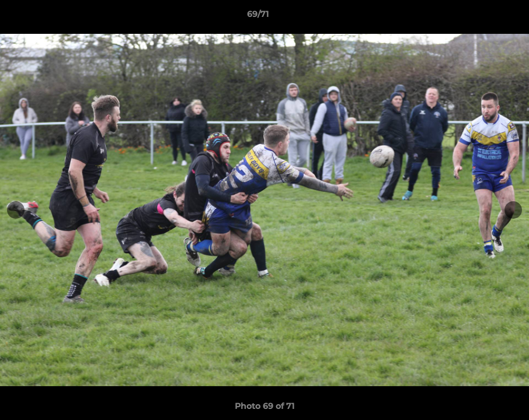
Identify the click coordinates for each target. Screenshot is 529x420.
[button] (480, 17)
